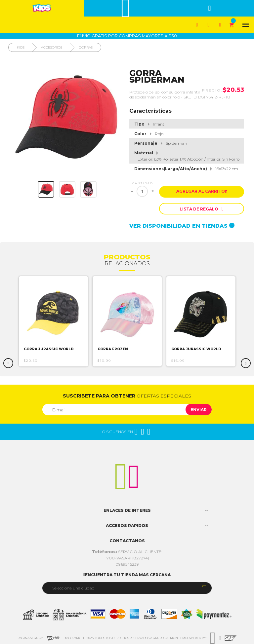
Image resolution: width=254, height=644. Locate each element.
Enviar (199, 410)
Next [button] (246, 363)
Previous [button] (8, 363)
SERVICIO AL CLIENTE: (127, 552)
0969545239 (127, 564)
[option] (53, 321)
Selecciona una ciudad (73, 588)
